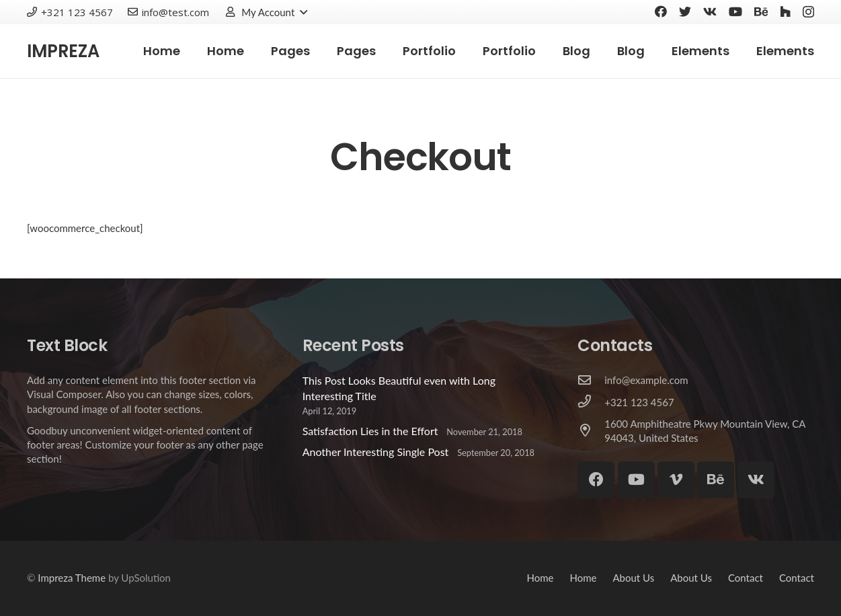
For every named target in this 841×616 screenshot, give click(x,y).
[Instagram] (808, 12)
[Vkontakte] (710, 11)
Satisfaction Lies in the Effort (370, 431)
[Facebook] (661, 11)
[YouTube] (735, 11)
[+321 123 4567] (591, 402)
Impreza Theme (72, 578)
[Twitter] (685, 11)
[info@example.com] (591, 381)
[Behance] (761, 11)
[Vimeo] (676, 480)
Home (540, 578)
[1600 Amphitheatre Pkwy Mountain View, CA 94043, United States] (591, 431)
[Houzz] (785, 11)
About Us (633, 578)
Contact (746, 578)
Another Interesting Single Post (376, 452)
